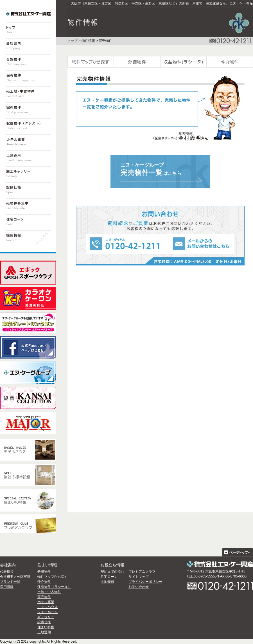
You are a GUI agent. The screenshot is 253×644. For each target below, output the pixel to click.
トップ (73, 41)
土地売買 (107, 582)
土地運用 (44, 632)
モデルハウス (48, 607)
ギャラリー (46, 617)
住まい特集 (46, 627)
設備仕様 (44, 622)
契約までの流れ (112, 572)
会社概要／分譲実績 (15, 577)
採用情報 (7, 587)
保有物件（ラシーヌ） (54, 587)
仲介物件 (44, 582)
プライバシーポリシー (145, 582)
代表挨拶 (7, 572)
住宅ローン (109, 577)
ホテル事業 (46, 602)
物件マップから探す (53, 577)
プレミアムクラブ (142, 572)
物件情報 (88, 41)
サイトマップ (139, 577)
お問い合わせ (139, 587)
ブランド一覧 (10, 582)
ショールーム (48, 612)
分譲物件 (44, 572)
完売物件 (44, 597)
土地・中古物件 (49, 592)
